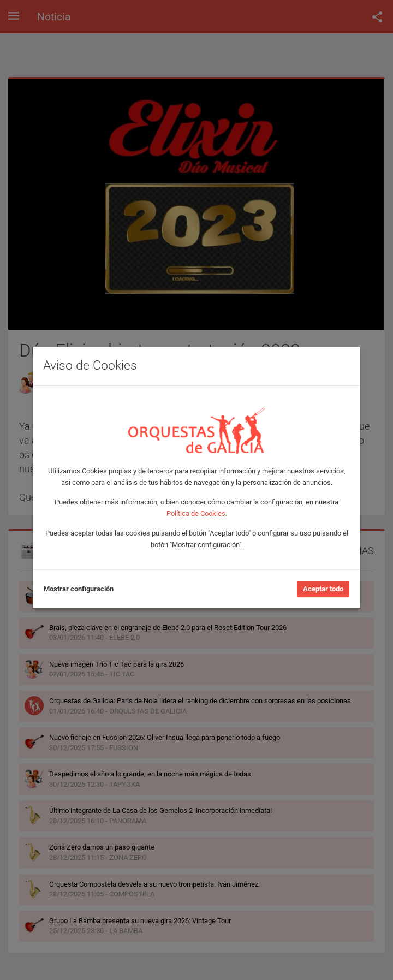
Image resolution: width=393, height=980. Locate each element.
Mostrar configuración (79, 589)
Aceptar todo (323, 589)
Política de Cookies (196, 513)
